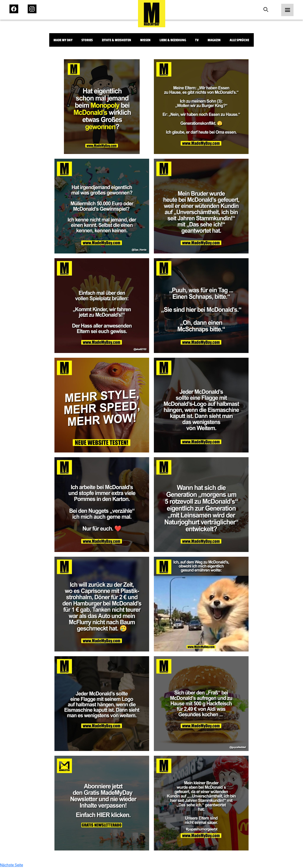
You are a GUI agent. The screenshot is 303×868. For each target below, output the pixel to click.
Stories (87, 40)
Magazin (214, 40)
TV (197, 40)
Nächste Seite (11, 865)
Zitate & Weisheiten (116, 40)
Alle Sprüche (239, 40)
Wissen (145, 40)
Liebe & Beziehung (173, 40)
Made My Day (63, 40)
